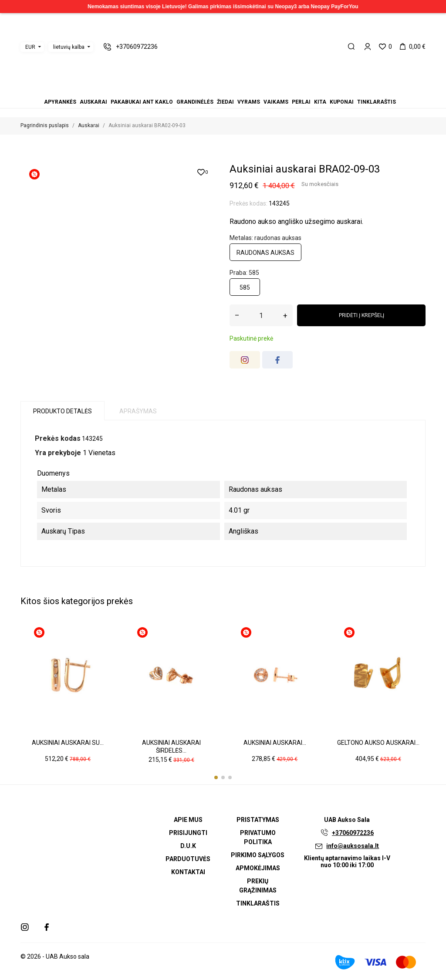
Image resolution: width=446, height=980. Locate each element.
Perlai (301, 102)
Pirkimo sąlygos (258, 855)
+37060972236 (353, 833)
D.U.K (188, 846)
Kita (320, 102)
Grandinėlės (195, 102)
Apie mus (188, 820)
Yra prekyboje (58, 453)
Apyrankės (60, 102)
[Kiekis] (261, 315)
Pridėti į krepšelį (362, 315)
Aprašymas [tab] (138, 411)
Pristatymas (258, 820)
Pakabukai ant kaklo (142, 102)
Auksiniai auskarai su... (68, 743)
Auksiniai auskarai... (275, 743)
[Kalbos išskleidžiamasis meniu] (71, 47)
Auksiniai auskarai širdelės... (171, 747)
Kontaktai (188, 872)
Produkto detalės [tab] (63, 411)
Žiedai (225, 102)
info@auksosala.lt (353, 846)
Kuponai (342, 102)
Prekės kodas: (248, 203)
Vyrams (249, 102)
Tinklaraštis (377, 102)
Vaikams (276, 102)
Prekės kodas (58, 438)
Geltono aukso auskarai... (378, 743)
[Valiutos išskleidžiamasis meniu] (32, 47)
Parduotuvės (188, 859)
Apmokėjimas (258, 868)
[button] (216, 777)
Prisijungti (188, 833)
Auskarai (93, 102)
